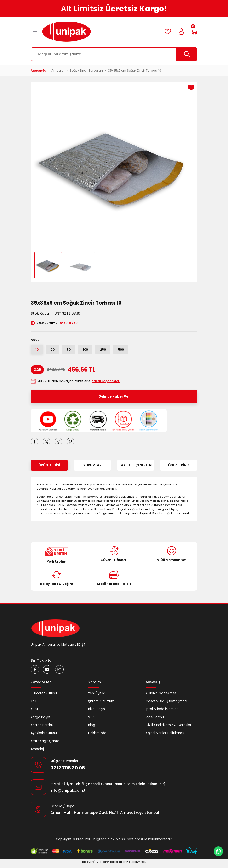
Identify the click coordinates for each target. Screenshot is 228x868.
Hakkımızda (97, 736)
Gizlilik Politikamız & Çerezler (168, 728)
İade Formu (155, 720)
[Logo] (66, 32)
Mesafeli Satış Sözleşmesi (166, 704)
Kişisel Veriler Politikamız (165, 736)
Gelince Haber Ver (114, 399)
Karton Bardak (42, 728)
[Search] (114, 54)
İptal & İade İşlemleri (162, 712)
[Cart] (194, 32)
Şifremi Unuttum (101, 704)
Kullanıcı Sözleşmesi (161, 696)
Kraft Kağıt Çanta (45, 744)
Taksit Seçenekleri (136, 468)
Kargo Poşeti (41, 720)
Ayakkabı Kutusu (44, 736)
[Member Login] (179, 32)
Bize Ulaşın (97, 712)
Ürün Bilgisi (49, 468)
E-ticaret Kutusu (44, 696)
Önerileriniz (179, 468)
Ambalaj (37, 752)
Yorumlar (92, 468)
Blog (92, 728)
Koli (33, 704)
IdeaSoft (88, 865)
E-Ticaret (103, 865)
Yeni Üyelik (96, 696)
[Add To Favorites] (191, 88)
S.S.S (92, 720)
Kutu (34, 712)
